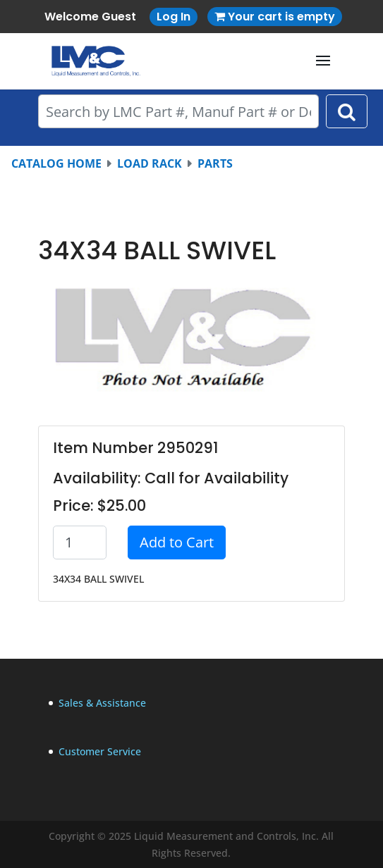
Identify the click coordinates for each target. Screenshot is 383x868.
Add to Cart (177, 542)
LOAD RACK (150, 163)
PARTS (215, 163)
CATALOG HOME (56, 163)
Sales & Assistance (102, 703)
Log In (174, 17)
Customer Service (100, 751)
